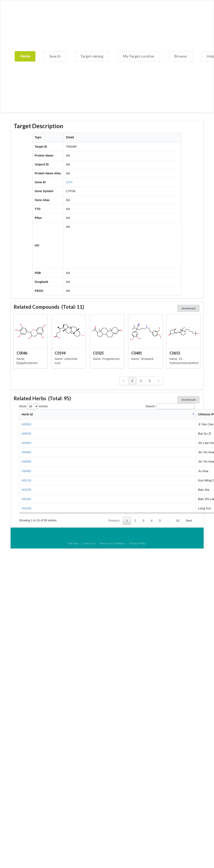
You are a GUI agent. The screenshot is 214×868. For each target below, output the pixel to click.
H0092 (26, 471)
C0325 (98, 353)
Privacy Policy (138, 543)
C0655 (175, 353)
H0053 (26, 443)
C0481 (137, 353)
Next (189, 521)
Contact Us (89, 543)
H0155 (26, 490)
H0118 (26, 480)
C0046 (22, 353)
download (188, 308)
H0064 (26, 452)
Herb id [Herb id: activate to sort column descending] (27, 414)
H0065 (26, 461)
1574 (69, 182)
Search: (170, 406)
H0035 (26, 433)
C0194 (60, 353)
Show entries (33, 406)
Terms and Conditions (112, 543)
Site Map (73, 543)
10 (178, 521)
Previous (114, 521)
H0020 (26, 424)
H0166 (26, 508)
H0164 (26, 499)
